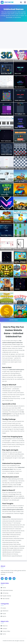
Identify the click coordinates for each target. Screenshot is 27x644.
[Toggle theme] (21, 2)
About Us (4, 626)
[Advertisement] (13, 35)
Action (3, 608)
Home (3, 588)
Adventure (4, 611)
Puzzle (3, 614)
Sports (3, 616)
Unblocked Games (7, 590)
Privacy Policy (5, 631)
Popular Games (6, 596)
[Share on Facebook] (2, 579)
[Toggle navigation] (25, 2)
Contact (4, 629)
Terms (3, 634)
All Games (5, 593)
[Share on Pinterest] (14, 579)
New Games (5, 599)
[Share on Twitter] (6, 579)
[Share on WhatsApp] (10, 579)
